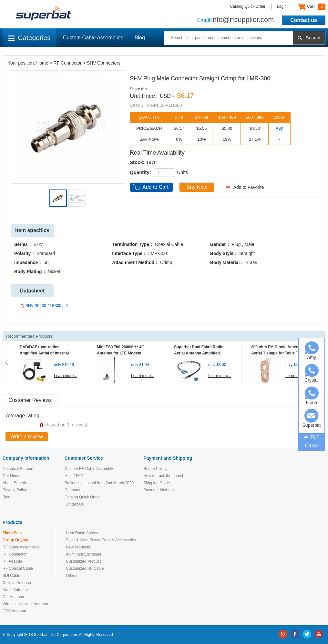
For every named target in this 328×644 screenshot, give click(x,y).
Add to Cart (155, 187)
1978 (151, 162)
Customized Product (83, 561)
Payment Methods (159, 490)
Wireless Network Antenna (25, 604)
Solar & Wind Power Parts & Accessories (101, 540)
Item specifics (32, 230)
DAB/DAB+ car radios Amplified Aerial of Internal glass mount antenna (44, 353)
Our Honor (12, 476)
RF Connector (68, 63)
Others (72, 576)
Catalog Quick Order (248, 6)
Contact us (304, 20)
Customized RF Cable (85, 568)
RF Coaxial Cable (18, 568)
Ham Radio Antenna (83, 533)
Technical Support (18, 469)
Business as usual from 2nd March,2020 (99, 483)
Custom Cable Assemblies (93, 38)
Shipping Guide (157, 483)
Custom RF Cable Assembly (89, 469)
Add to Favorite (249, 187)
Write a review (27, 437)
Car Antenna (13, 597)
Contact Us (74, 504)
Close (312, 446)
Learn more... (65, 376)
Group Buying (15, 540)
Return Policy (155, 469)
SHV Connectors (104, 63)
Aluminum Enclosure (84, 554)
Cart (312, 7)
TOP (312, 436)
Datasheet (32, 291)
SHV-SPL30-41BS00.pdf (47, 306)
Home (42, 63)
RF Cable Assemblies (21, 547)
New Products (78, 547)
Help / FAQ (74, 476)
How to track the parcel (163, 476)
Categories (30, 38)
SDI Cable (11, 576)
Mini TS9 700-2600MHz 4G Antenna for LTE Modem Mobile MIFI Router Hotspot (122, 353)
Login (282, 6)
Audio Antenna (15, 590)
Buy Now (197, 187)
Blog (140, 38)
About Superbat (16, 483)
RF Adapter (12, 561)
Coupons (72, 490)
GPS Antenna (14, 611)
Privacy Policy (15, 490)
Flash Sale (12, 533)
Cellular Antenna (17, 583)
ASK (280, 128)
